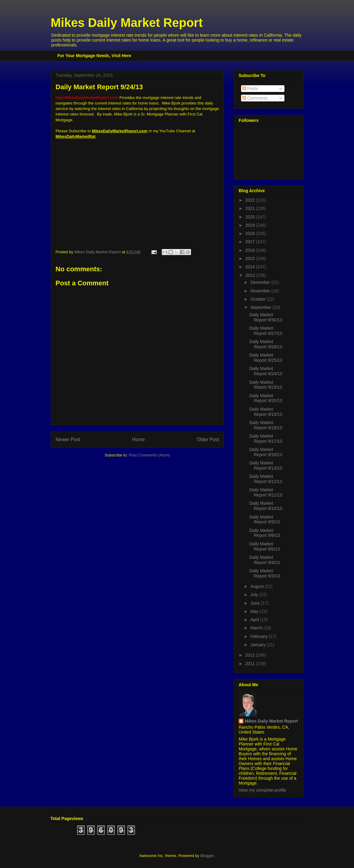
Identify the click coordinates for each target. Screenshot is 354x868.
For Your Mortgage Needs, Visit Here (94, 56)
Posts (250, 89)
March (257, 628)
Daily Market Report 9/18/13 (266, 425)
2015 (251, 258)
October (258, 299)
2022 (251, 200)
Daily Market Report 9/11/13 (266, 492)
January (258, 645)
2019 (251, 225)
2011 (251, 664)
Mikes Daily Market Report (127, 23)
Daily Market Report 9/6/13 (265, 533)
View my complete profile (262, 790)
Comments (255, 98)
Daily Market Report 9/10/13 (266, 506)
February (259, 636)
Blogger (207, 856)
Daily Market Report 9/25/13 (266, 358)
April (255, 620)
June (255, 603)
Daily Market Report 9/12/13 (266, 479)
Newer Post (68, 439)
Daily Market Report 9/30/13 (266, 317)
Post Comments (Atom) (149, 455)
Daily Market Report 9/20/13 (266, 398)
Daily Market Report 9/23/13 (266, 385)
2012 (251, 655)
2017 (251, 242)
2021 (251, 208)
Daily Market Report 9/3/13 (265, 573)
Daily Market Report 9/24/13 (266, 371)
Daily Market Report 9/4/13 (265, 560)
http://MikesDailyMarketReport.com (86, 98)
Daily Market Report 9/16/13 (266, 452)
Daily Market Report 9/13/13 (266, 465)
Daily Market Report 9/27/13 (266, 331)
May (255, 611)
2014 (251, 267)
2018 (251, 233)
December (261, 282)
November (261, 291)
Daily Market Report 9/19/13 (266, 412)
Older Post (208, 439)
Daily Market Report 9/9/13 (265, 520)
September (261, 307)
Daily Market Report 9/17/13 (266, 439)
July (255, 595)
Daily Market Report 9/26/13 (266, 344)
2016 (251, 250)
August (257, 586)
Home (139, 439)
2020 (251, 217)
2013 (251, 275)
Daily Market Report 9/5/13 (265, 546)
